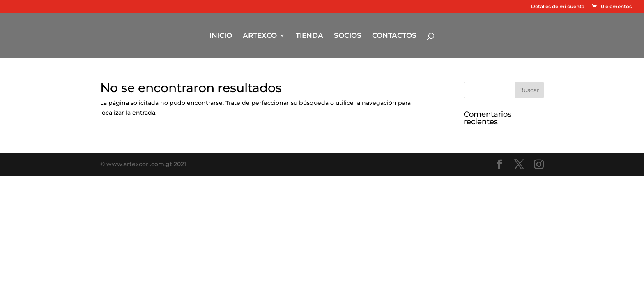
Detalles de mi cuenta (558, 7)
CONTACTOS (394, 36)
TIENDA (309, 36)
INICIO (221, 36)
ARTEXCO (260, 36)
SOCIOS (348, 36)
